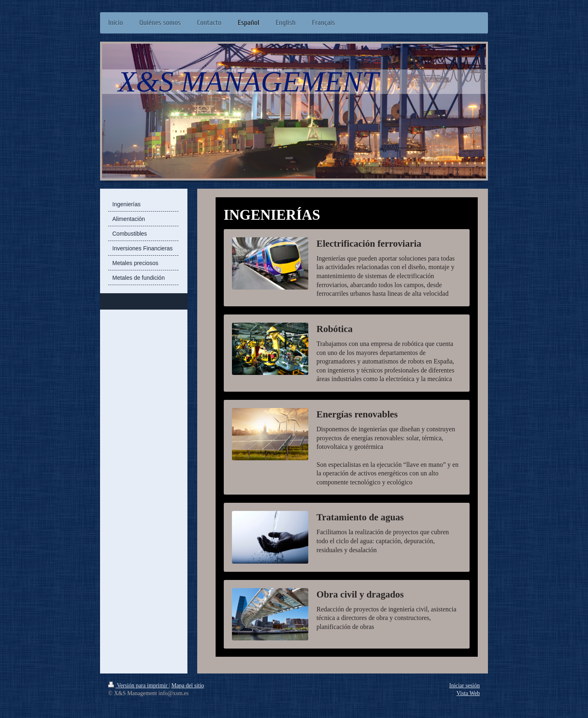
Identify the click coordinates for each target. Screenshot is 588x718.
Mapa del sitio (188, 686)
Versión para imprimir (138, 686)
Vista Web (468, 693)
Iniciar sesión (464, 686)
